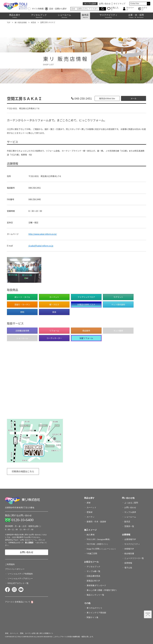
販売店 (85, 16)
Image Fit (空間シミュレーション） (102, 549)
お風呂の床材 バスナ (86, 305)
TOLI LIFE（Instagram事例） (99, 539)
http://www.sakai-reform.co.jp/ (43, 234)
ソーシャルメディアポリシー (20, 579)
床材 (89, 503)
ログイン (144, 9)
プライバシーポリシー (15, 569)
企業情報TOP (131, 539)
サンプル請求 (90, 4)
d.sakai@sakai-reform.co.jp (41, 246)
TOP (9, 22)
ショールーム (64, 16)
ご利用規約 (10, 564)
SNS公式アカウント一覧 (18, 583)
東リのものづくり (95, 608)
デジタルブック (39, 16)
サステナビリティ (108, 16)
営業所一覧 (130, 526)
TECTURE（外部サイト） (98, 544)
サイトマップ (119, 4)
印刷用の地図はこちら (23, 471)
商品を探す (15, 16)
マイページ (130, 9)
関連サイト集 (93, 617)
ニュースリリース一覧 (134, 558)
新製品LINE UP (94, 581)
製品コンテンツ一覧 (96, 595)
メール (134, 98)
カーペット (92, 507)
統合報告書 (130, 554)
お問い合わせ (105, 4)
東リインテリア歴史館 (97, 613)
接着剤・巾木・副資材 (97, 522)
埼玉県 (33, 22)
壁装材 (90, 512)
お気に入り (115, 9)
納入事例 (91, 535)
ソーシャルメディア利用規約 (20, 574)
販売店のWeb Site (107, 98)
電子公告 (129, 568)
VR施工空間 (92, 554)
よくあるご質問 (132, 503)
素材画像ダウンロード (97, 585)
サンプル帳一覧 (94, 571)
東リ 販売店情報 (21, 22)
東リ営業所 (29, 543)
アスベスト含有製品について (18, 602)
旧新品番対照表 (94, 576)
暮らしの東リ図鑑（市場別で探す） (103, 590)
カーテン (91, 517)
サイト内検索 (36, 9)
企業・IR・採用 (136, 16)
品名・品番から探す (56, 9)
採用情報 (129, 563)
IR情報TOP (130, 549)
